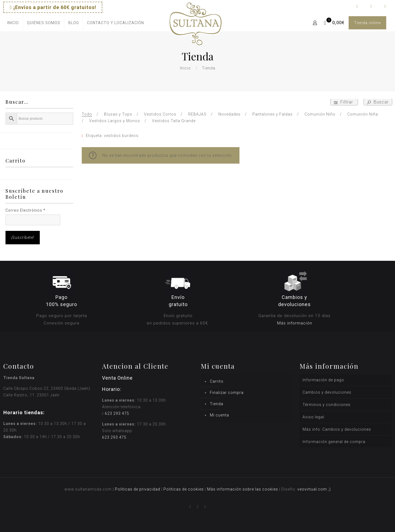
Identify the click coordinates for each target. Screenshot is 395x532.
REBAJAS (197, 114)
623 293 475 (117, 413)
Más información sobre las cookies (243, 489)
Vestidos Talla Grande (174, 121)
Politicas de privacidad (138, 489)
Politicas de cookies (184, 489)
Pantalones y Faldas (273, 114)
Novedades (229, 114)
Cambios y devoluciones (327, 392)
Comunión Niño (320, 114)
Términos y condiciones (327, 405)
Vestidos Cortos (160, 114)
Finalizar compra (227, 393)
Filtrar (344, 102)
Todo (87, 114)
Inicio (185, 68)
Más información (295, 323)
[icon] (385, 6)
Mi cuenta (219, 415)
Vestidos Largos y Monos (115, 121)
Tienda (217, 404)
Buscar (378, 102)
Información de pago (323, 380)
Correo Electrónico (26, 210)
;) (329, 489)
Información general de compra (334, 442)
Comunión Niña (363, 114)
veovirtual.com (313, 489)
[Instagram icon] (371, 6)
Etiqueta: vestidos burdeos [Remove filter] (112, 136)
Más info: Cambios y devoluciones (337, 429)
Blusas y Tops (118, 114)
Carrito (217, 381)
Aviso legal (313, 417)
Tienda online (367, 23)
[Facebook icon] (357, 6)
